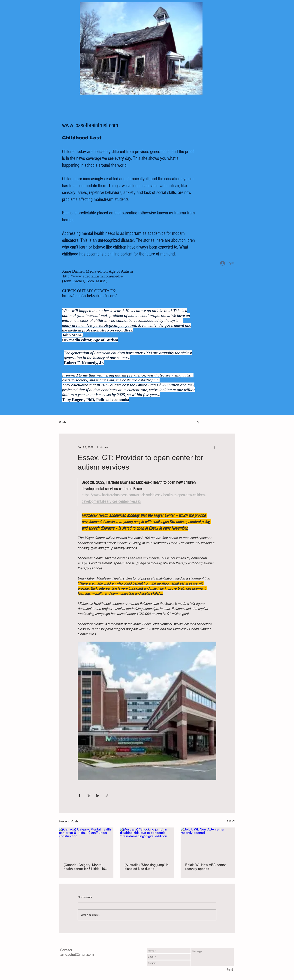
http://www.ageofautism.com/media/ (93, 276)
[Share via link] (107, 795)
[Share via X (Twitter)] (89, 795)
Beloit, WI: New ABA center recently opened (206, 867)
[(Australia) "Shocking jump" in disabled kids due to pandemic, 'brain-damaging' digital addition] (147, 843)
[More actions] (214, 447)
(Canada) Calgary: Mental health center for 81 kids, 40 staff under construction (84, 867)
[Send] (230, 970)
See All (231, 821)
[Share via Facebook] (79, 795)
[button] (198, 422)
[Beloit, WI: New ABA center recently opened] (208, 843)
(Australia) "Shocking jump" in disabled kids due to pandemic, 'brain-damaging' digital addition (147, 867)
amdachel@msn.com (77, 955)
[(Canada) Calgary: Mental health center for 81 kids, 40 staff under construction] (86, 843)
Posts (63, 422)
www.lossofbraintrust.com (90, 125)
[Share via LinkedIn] (98, 795)
